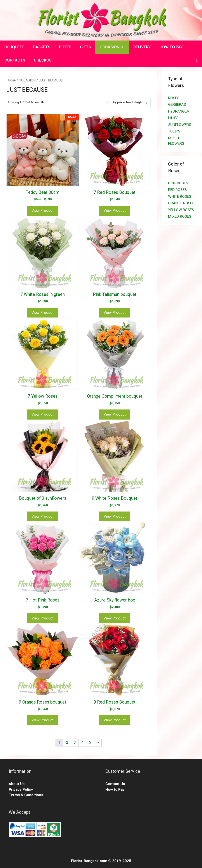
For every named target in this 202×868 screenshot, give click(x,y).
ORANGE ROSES (181, 203)
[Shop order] (127, 102)
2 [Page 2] (67, 742)
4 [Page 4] (82, 742)
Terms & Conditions (26, 795)
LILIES (173, 118)
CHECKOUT (44, 60)
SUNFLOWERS (180, 125)
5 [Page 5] (90, 742)
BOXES (65, 47)
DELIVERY (142, 47)
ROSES (174, 98)
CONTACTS (15, 60)
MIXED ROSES (180, 216)
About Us (17, 784)
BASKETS (42, 47)
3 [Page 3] (75, 742)
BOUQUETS (14, 47)
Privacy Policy (21, 789)
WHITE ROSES (180, 196)
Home (11, 80)
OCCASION (114, 47)
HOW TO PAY (171, 47)
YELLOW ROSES (181, 210)
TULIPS (174, 131)
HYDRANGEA (179, 111)
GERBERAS (177, 104)
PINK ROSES (178, 183)
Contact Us (115, 784)
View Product (43, 210)
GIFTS (85, 47)
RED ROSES (177, 190)
